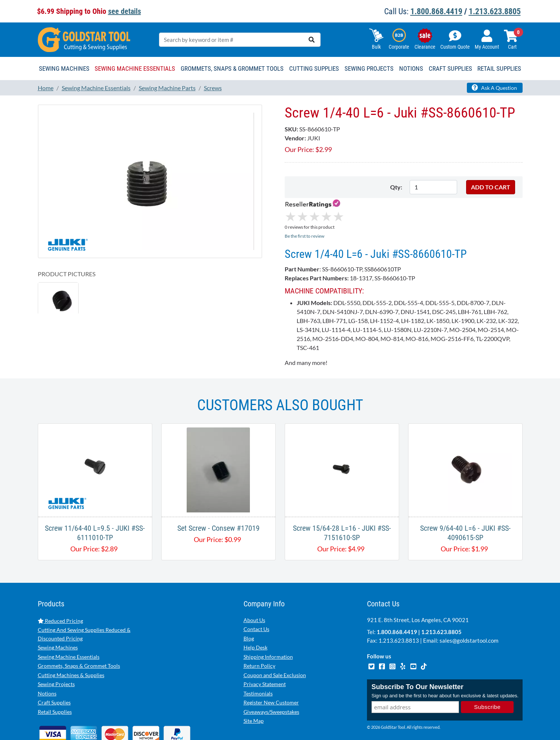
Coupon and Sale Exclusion (275, 644)
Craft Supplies (54, 671)
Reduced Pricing (60, 589)
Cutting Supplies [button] (314, 68)
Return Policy (259, 634)
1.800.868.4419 (436, 11)
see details (125, 11)
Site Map (254, 689)
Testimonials (258, 662)
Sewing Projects (56, 653)
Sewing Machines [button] (64, 68)
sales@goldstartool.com (469, 609)
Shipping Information (268, 625)
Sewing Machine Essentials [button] (135, 68)
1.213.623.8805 (495, 11)
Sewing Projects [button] (369, 68)
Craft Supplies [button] (450, 68)
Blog (249, 607)
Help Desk (255, 616)
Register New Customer (271, 671)
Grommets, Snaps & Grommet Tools (79, 634)
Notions (47, 662)
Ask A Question (494, 88)
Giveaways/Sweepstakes (271, 680)
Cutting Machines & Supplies (71, 644)
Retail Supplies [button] (499, 68)
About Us (254, 589)
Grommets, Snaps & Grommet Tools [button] (232, 68)
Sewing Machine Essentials (69, 625)
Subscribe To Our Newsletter (417, 655)
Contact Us (256, 598)
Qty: (396, 187)
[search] (312, 40)
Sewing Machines (58, 616)
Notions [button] (411, 68)
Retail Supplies (55, 680)
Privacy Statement (265, 653)
